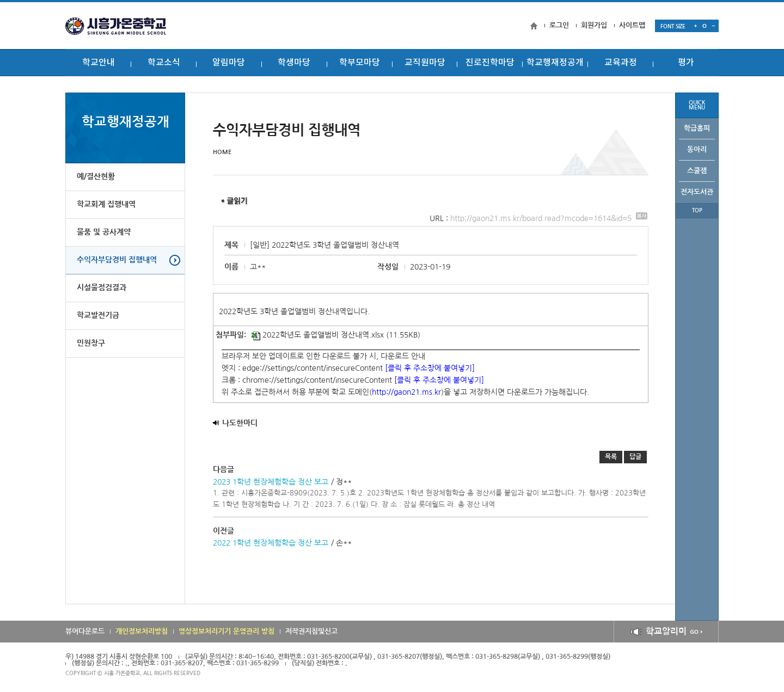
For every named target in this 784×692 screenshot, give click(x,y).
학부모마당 (360, 63)
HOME (222, 152)
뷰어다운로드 (85, 631)
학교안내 (99, 63)
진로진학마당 (490, 63)
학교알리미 (666, 631)
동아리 (697, 149)
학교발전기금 (98, 316)
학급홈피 (697, 128)
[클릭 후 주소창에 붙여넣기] (430, 368)
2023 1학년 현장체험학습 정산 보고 (271, 482)
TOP (697, 210)
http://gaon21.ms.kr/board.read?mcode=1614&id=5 (549, 218)
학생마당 (294, 63)
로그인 (559, 25)
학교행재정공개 (555, 63)
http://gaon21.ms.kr (406, 392)
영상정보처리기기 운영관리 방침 (226, 631)
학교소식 (164, 63)
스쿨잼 (697, 171)
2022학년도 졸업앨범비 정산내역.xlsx (318, 335)
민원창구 (91, 344)
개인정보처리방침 (142, 631)
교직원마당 (425, 63)
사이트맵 (632, 25)
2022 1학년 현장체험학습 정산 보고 (271, 543)
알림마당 (229, 63)
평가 (686, 63)
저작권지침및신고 (311, 631)
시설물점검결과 (102, 288)
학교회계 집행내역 (106, 205)
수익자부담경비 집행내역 (117, 260)
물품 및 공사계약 (104, 232)
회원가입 (594, 25)
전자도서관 (697, 192)
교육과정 (621, 63)
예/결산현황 (96, 177)
